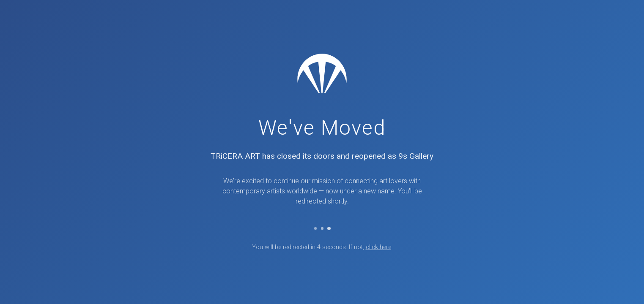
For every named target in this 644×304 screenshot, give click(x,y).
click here (378, 247)
